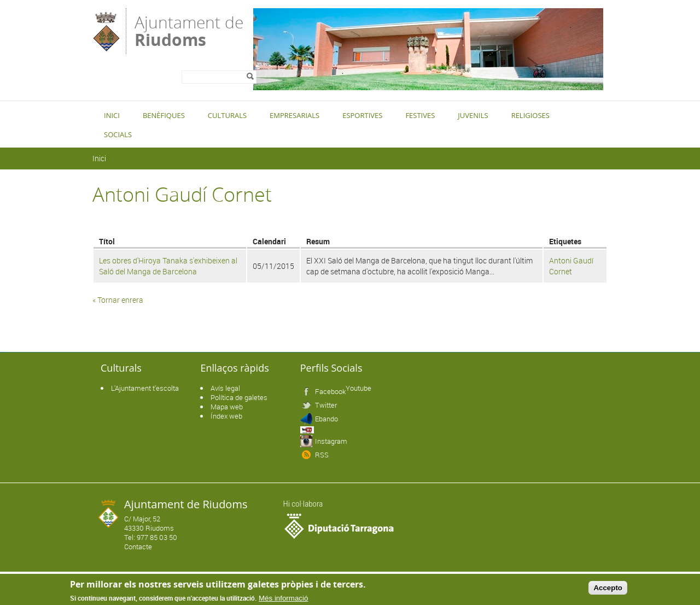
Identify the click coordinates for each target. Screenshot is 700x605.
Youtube (358, 388)
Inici (112, 115)
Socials (118, 134)
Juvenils (473, 115)
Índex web (226, 416)
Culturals (227, 115)
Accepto (608, 588)
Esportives (362, 115)
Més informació (283, 598)
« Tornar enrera (118, 300)
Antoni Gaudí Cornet (571, 266)
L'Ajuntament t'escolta (145, 388)
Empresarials (294, 115)
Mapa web (227, 407)
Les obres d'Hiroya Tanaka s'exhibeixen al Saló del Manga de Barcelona (168, 266)
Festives (420, 115)
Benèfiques (164, 115)
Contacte (138, 547)
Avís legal (225, 388)
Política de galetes (239, 397)
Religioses (530, 115)
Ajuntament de (189, 30)
